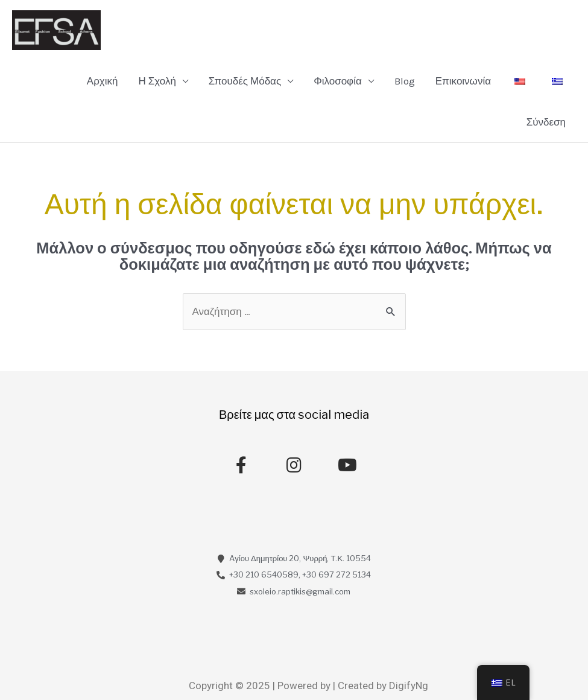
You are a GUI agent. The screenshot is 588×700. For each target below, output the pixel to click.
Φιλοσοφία (338, 81)
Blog (405, 81)
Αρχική (103, 81)
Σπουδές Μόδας (245, 81)
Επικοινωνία (463, 81)
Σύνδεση (546, 122)
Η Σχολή (157, 81)
